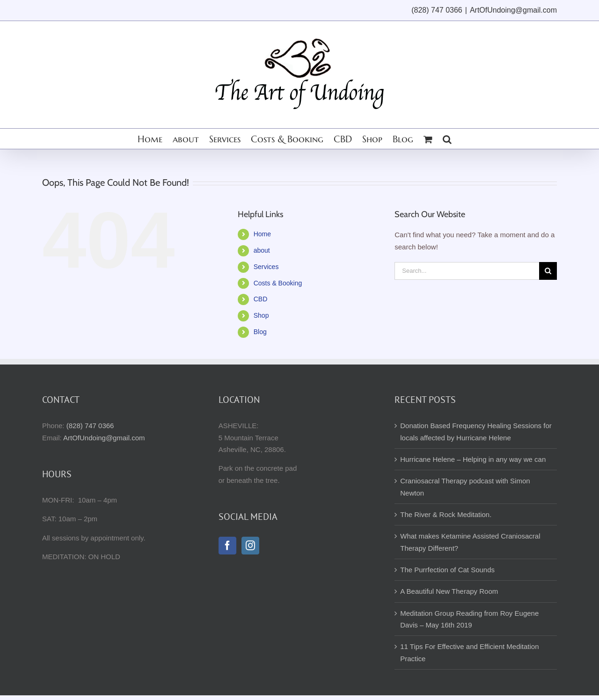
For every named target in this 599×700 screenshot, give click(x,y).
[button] (447, 139)
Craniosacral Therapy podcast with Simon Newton (465, 487)
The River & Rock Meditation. (446, 514)
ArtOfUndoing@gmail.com (513, 10)
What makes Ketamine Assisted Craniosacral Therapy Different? (470, 542)
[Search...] (467, 271)
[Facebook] (227, 546)
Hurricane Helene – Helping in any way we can (473, 459)
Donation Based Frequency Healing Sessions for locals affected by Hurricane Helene (476, 431)
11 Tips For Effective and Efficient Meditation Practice (469, 652)
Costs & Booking (278, 283)
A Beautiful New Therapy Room (449, 591)
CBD (261, 299)
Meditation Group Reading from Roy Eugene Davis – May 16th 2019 (469, 619)
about (262, 250)
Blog (260, 332)
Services (266, 267)
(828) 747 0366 (90, 426)
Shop (261, 315)
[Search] (548, 271)
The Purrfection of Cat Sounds (447, 570)
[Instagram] (250, 546)
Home (262, 234)
